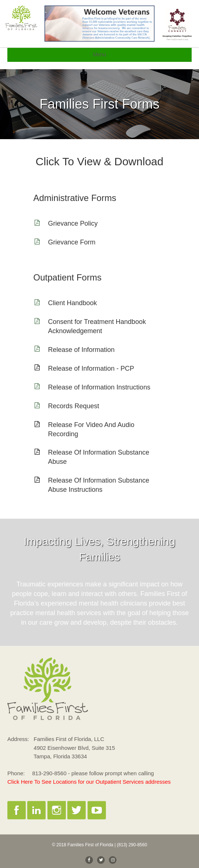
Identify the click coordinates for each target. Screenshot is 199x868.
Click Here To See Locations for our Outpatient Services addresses (89, 782)
